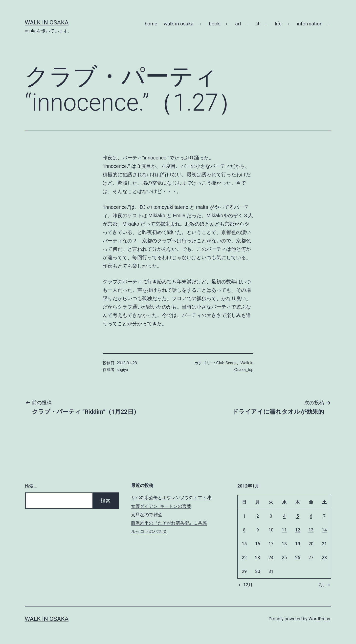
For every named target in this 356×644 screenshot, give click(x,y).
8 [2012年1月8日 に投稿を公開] (244, 530)
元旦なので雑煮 (147, 515)
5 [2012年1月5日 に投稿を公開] (298, 516)
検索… (31, 486)
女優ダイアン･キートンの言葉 (161, 506)
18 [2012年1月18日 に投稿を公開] (284, 544)
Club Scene (226, 363)
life (278, 24)
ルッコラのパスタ (149, 531)
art (238, 24)
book (214, 24)
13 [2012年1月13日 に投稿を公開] (311, 530)
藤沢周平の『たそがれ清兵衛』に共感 (169, 523)
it (258, 24)
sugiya (122, 370)
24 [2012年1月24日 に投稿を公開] (271, 557)
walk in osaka (178, 24)
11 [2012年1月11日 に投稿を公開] (284, 530)
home (151, 24)
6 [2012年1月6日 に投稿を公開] (311, 516)
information (310, 24)
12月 (245, 585)
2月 (325, 585)
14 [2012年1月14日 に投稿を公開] (324, 530)
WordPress (319, 619)
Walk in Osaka (47, 22)
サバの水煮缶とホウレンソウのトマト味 (171, 498)
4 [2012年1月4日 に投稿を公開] (284, 516)
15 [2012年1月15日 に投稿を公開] (244, 544)
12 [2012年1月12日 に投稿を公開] (298, 530)
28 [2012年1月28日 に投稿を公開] (324, 557)
